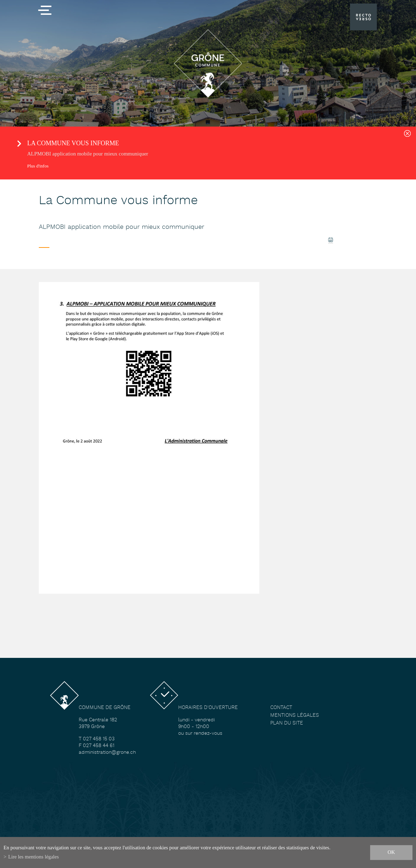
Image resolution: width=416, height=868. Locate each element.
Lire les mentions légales (33, 857)
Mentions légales (295, 716)
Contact (281, 708)
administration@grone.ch (107, 753)
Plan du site (287, 723)
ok (391, 852)
